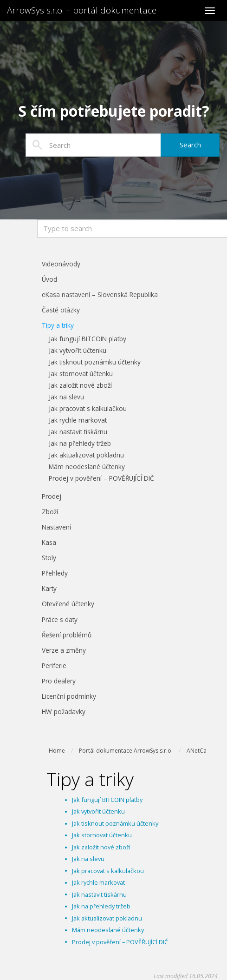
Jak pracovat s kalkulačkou (108, 871)
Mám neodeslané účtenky (108, 930)
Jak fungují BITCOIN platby (107, 800)
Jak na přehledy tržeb (101, 906)
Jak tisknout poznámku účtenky (115, 823)
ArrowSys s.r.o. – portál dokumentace (82, 10)
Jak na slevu (88, 859)
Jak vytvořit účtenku (98, 811)
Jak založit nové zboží (101, 847)
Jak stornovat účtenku (102, 835)
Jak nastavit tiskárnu (99, 894)
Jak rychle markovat (98, 882)
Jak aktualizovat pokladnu (107, 918)
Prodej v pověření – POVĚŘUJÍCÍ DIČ (120, 942)
